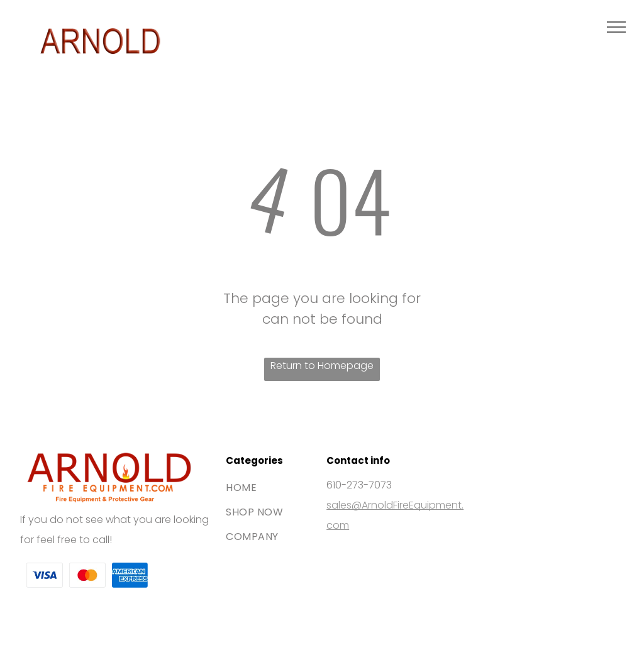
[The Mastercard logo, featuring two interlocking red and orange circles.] (87, 576)
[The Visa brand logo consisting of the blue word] (45, 576)
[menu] (616, 27)
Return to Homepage (322, 366)
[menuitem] (272, 488)
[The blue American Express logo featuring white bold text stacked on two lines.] (130, 576)
